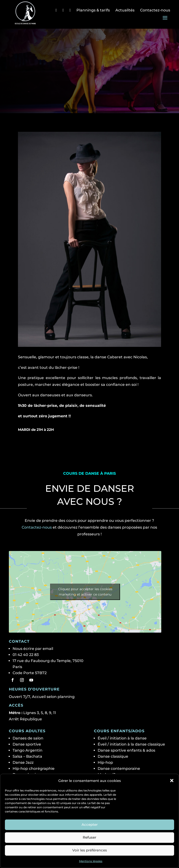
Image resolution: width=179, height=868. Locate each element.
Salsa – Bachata (27, 756)
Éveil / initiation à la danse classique (131, 744)
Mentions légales (91, 861)
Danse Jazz (23, 762)
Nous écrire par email (33, 649)
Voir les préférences (90, 850)
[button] (172, 781)
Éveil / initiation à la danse (122, 738)
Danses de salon (28, 738)
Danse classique (113, 756)
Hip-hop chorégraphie (34, 769)
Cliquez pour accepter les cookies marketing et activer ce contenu (85, 592)
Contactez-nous (155, 10)
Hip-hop (105, 762)
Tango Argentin (28, 750)
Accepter (90, 824)
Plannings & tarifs (93, 10)
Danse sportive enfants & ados (126, 750)
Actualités (125, 10)
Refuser (89, 837)
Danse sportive (27, 744)
